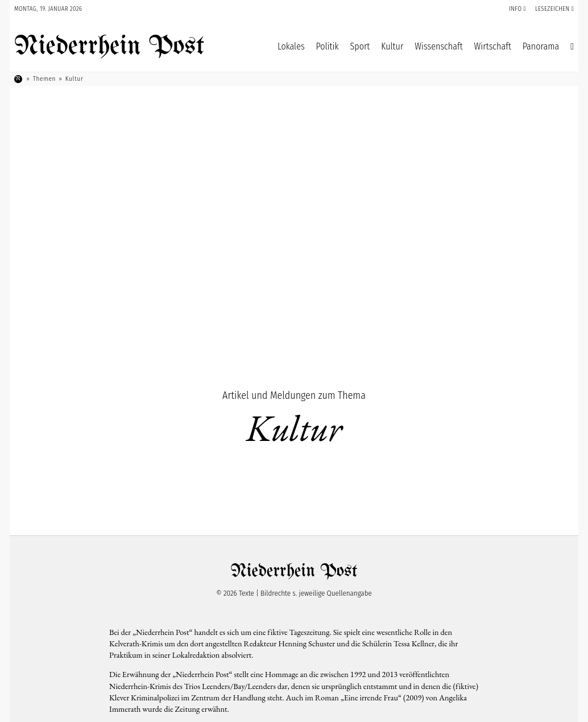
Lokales (291, 46)
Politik (328, 46)
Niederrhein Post (109, 47)
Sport (360, 46)
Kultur (392, 46)
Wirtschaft (493, 46)
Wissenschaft (438, 46)
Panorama (541, 46)
